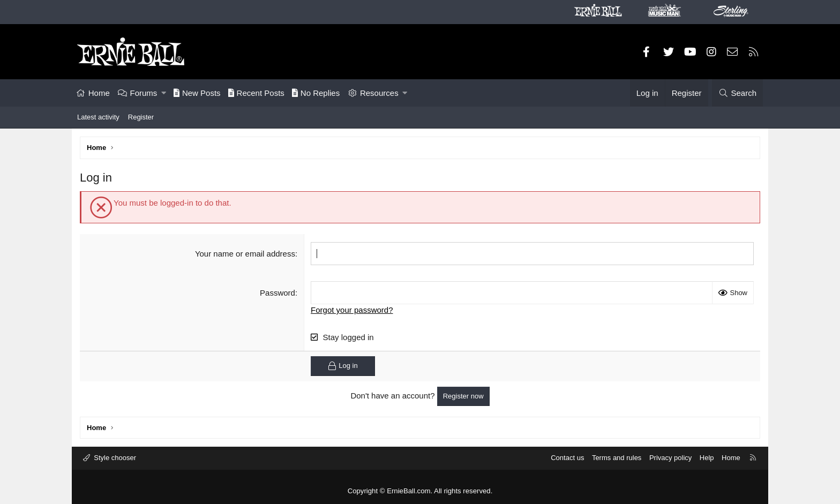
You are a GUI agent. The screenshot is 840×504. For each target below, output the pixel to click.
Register (141, 117)
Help (707, 458)
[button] (164, 93)
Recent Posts (256, 93)
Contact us (567, 458)
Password (277, 293)
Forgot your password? (352, 310)
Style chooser (114, 458)
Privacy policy (670, 458)
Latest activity (98, 117)
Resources (379, 93)
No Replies (316, 93)
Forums (144, 93)
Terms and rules (617, 458)
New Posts (197, 93)
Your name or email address (245, 254)
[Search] (737, 93)
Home (99, 93)
